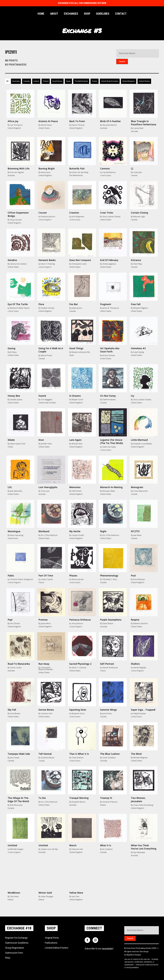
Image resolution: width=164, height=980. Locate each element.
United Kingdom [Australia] (129, 81)
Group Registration (15, 947)
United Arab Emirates (110, 81)
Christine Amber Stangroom (22, 579)
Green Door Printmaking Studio (139, 948)
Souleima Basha (48, 757)
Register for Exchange (16, 937)
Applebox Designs (134, 954)
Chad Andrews (78, 757)
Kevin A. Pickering (48, 264)
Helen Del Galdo (109, 447)
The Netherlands (81, 81)
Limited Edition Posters (57, 947)
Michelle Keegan (17, 849)
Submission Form (14, 952)
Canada (27, 81)
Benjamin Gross (78, 713)
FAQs (8, 957)
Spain (68, 81)
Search (122, 61)
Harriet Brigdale (140, 667)
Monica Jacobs (78, 579)
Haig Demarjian (140, 713)
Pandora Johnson (48, 216)
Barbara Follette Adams (20, 308)
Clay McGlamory (109, 172)
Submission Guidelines (17, 942)
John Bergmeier (78, 216)
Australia (16, 81)
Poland (46, 81)
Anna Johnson (77, 623)
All (7, 81)
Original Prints (52, 937)
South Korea (57, 81)
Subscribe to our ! (99, 948)
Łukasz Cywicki (47, 579)
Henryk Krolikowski (110, 667)
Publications (51, 942)
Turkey (95, 81)
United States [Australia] (144, 81)
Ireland (36, 81)
